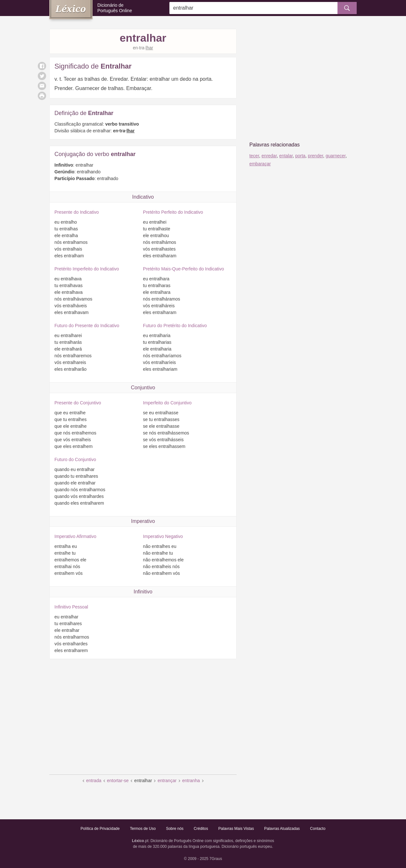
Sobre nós (175, 829)
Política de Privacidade (100, 829)
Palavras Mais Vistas (236, 829)
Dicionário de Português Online (115, 8)
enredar (269, 156)
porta (300, 156)
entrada (94, 781)
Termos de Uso (143, 829)
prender (316, 156)
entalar (286, 156)
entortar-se (118, 781)
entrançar (167, 781)
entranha (191, 781)
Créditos (201, 829)
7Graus (216, 859)
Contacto (318, 829)
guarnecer (336, 156)
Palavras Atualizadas (282, 829)
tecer (254, 156)
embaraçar (260, 164)
